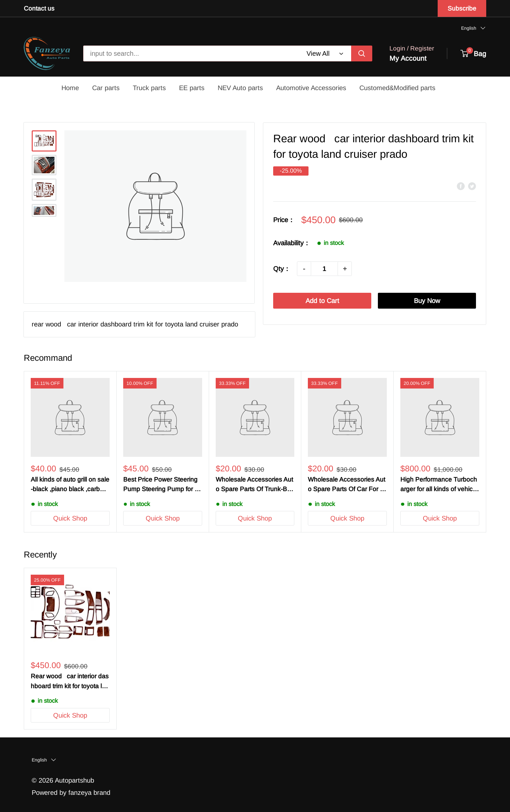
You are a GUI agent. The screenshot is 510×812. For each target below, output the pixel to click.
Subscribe (462, 8)
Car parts (106, 88)
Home (70, 88)
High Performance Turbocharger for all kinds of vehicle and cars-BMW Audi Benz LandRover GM (439, 485)
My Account (408, 58)
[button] (474, 28)
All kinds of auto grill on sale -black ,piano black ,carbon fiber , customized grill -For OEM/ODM (70, 485)
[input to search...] (362, 53)
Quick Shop (70, 518)
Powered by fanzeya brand (71, 793)
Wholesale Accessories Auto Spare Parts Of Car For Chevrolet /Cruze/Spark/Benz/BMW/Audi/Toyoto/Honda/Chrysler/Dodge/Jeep (347, 485)
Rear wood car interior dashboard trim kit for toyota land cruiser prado (70, 682)
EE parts (192, 88)
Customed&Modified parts (397, 88)
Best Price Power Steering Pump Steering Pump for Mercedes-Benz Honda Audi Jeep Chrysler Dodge (162, 485)
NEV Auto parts (240, 88)
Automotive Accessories (311, 88)
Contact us (39, 8)
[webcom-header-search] (326, 53)
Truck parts (149, 88)
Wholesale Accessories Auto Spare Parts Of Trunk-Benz (255, 485)
